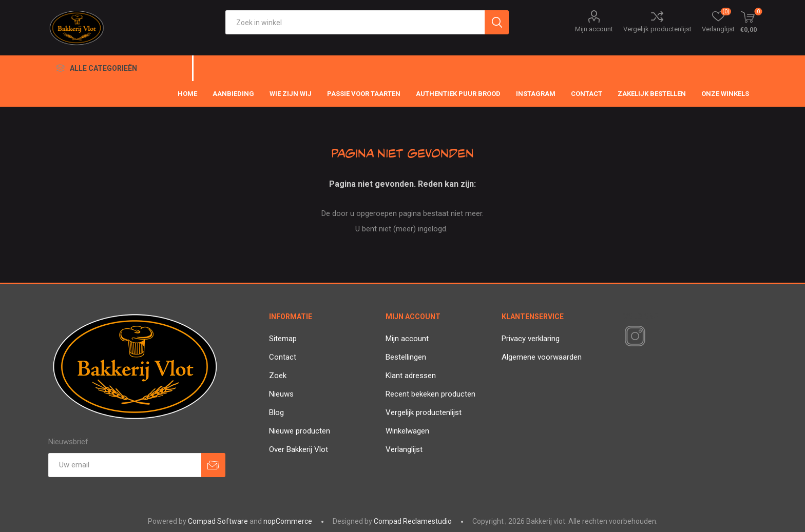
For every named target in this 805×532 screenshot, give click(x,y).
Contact (283, 357)
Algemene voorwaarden (542, 357)
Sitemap (283, 339)
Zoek (278, 376)
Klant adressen (411, 376)
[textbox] (355, 22)
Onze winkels (725, 94)
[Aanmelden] (125, 465)
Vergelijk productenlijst (657, 29)
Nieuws (281, 394)
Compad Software (218, 521)
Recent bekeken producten (430, 394)
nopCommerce (288, 521)
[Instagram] (633, 337)
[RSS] (653, 337)
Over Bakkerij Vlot (299, 449)
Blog (276, 412)
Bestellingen (406, 357)
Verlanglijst (404, 449)
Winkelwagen (407, 431)
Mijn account (594, 29)
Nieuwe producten (300, 431)
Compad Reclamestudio (413, 521)
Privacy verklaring (531, 339)
